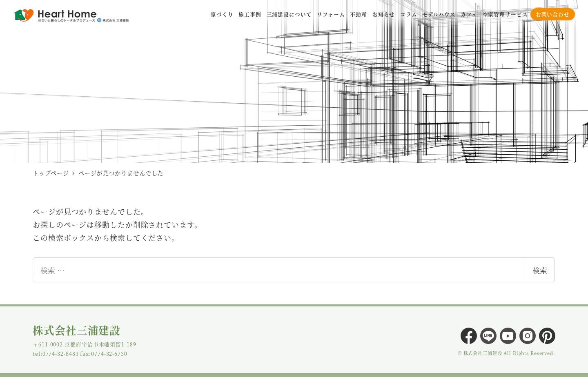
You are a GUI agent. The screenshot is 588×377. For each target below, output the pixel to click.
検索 (540, 270)
